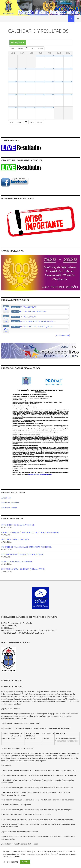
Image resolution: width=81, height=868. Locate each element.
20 (25, 94)
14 (34, 82)
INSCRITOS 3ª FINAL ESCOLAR (15, 540)
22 (44, 94)
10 (62, 69)
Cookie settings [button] (11, 862)
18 (71, 82)
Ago (21, 48)
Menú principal (78, 19)
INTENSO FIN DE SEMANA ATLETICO (18, 525)
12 (16, 82)
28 (34, 107)
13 (25, 82)
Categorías (18, 42)
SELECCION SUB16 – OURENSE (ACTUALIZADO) (23, 569)
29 (44, 107)
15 (44, 82)
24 (62, 94)
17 (62, 82)
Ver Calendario (62, 335)
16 (53, 82)
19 (16, 94)
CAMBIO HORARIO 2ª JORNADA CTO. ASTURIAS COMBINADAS (30, 532)
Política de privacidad (10, 503)
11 (71, 69)
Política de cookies (9, 508)
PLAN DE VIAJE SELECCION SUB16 (17, 562)
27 (25, 107)
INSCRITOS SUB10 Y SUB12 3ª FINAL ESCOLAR (22, 554)
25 (71, 94)
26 (16, 107)
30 (53, 107)
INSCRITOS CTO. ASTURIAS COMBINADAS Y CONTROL (27, 547)
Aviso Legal (6, 498)
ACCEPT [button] (25, 862)
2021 (13, 48)
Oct (33, 48)
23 (53, 94)
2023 (41, 48)
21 (34, 94)
